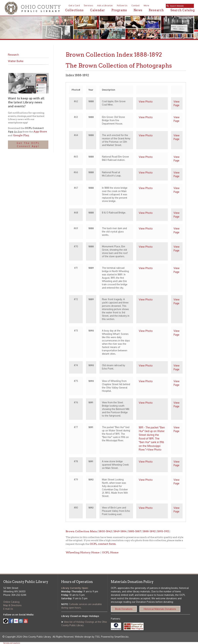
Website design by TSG (87, 637)
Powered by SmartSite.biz (115, 637)
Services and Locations (12, 643)
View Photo (146, 102)
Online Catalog (11, 602)
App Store (40, 131)
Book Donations (124, 609)
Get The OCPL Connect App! (28, 145)
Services (88, 5)
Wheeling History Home (83, 552)
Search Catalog (183, 10)
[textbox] (181, 6)
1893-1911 (163, 531)
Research (156, 10)
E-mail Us (8, 609)
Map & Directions (12, 605)
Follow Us (122, 5)
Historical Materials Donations (160, 609)
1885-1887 (135, 531)
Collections (74, 10)
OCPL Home (110, 552)
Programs (119, 10)
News (138, 10)
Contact (136, 5)
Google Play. (21, 135)
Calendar (97, 10)
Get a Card (74, 5)
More (147, 5)
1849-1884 (120, 531)
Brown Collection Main (81, 531)
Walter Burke (16, 61)
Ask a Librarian (105, 5)
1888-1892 (149, 531)
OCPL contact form (103, 544)
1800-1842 (105, 531)
